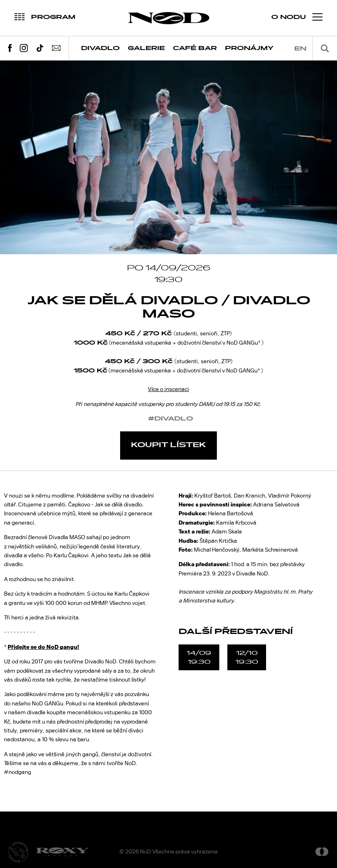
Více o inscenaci (168, 389)
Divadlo (100, 48)
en (300, 49)
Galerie (146, 48)
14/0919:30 (199, 657)
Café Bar (195, 48)
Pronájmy (249, 48)
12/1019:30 (247, 657)
